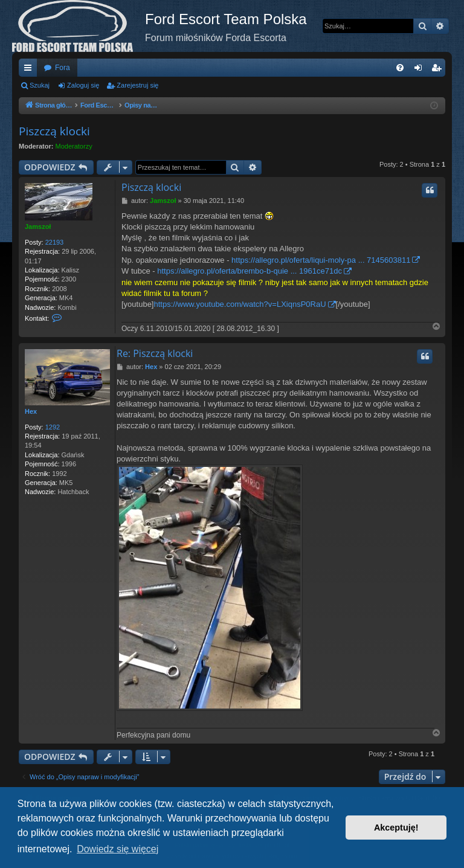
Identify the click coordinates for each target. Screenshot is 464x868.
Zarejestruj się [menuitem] (439, 70)
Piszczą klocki (54, 131)
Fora (63, 68)
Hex (31, 411)
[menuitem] (400, 68)
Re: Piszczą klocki (155, 353)
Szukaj (40, 85)
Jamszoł (38, 227)
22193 (55, 242)
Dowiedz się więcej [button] (118, 849)
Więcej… (30, 70)
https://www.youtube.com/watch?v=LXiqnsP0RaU (240, 304)
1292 (53, 427)
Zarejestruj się (137, 85)
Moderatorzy (74, 146)
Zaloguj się (83, 85)
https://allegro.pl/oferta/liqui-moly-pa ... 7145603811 (321, 260)
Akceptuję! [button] (396, 828)
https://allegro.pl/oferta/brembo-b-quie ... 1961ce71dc (250, 271)
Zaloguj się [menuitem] (421, 70)
